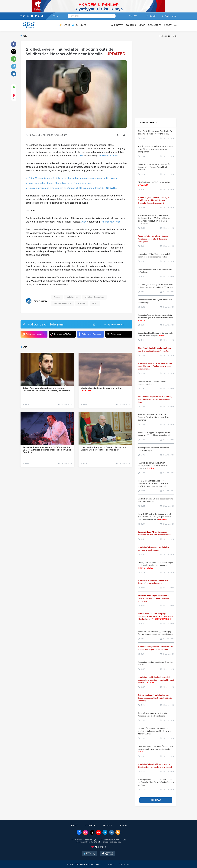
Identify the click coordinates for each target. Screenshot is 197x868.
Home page (164, 36)
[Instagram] (24, 16)
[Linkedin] (39, 16)
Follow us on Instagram (33, 334)
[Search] (112, 16)
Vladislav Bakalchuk (94, 297)
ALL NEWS (117, 25)
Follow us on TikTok (60, 334)
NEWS (142, 25)
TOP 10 (123, 825)
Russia (57, 297)
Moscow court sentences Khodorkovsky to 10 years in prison (60, 183)
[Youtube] (32, 16)
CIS (175, 36)
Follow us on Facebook (90, 334)
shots (95, 303)
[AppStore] (108, 854)
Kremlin (82, 303)
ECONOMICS (155, 25)
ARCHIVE (107, 825)
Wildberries (73, 297)
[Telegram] (36, 16)
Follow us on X (115, 334)
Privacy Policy (125, 864)
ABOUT (74, 825)
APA (81, 156)
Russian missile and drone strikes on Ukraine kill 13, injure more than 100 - (73, 188)
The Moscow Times (108, 156)
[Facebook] (21, 16)
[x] (92, 833)
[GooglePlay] (90, 854)
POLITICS (131, 25)
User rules (112, 864)
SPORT (168, 25)
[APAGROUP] (99, 847)
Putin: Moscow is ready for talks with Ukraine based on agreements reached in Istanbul (73, 178)
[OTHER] (174, 25)
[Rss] (42, 16)
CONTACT (90, 825)
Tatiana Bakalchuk (63, 303)
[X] (28, 16)
